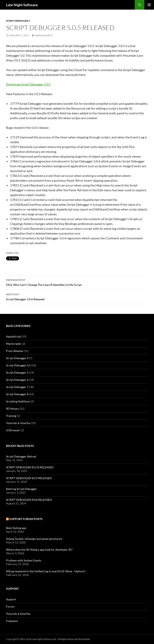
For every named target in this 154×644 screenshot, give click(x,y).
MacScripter (14, 344)
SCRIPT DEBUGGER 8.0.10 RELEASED (30, 467)
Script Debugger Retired (21, 456)
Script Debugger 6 (17, 380)
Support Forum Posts (26, 519)
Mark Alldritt (44, 35)
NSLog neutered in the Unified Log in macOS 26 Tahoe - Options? (46, 571)
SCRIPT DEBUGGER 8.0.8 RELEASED (29, 500)
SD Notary (13, 409)
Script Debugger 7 (17, 387)
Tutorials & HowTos (18, 423)
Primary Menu (149, 5)
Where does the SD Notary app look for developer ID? (39, 550)
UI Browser (13, 430)
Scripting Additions (18, 401)
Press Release (14, 351)
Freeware (12, 621)
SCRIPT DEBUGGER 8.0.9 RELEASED (29, 478)
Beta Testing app (16, 528)
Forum (10, 606)
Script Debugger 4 (17, 358)
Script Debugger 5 (18, 21)
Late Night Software (22, 5)
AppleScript (13, 336)
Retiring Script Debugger (21, 489)
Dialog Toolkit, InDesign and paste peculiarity (34, 539)
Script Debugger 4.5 (18, 365)
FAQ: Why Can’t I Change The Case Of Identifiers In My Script (77, 282)
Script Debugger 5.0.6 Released (77, 296)
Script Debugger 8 (17, 394)
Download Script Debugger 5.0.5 (28, 84)
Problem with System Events (24, 560)
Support (11, 599)
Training (11, 416)
